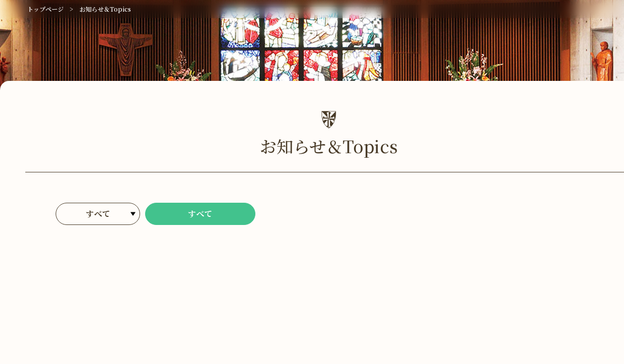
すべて (200, 214)
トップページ (46, 9)
